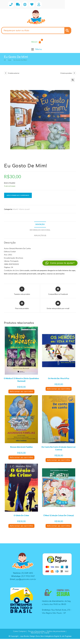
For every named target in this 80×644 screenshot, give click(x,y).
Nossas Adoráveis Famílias (21, 447)
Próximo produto (66, 73)
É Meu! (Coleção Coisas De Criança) (59, 515)
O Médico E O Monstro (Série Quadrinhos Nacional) (21, 380)
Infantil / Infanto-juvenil (21, 209)
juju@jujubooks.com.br (26, 579)
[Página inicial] (5, 60)
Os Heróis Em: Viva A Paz (59, 378)
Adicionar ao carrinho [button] (21, 392)
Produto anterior (14, 73)
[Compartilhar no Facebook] (58, 291)
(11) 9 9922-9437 (28, 576)
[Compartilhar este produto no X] (22, 291)
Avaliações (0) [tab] (40, 236)
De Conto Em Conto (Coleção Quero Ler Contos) (59, 448)
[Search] (68, 30)
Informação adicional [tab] (40, 230)
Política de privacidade (56, 631)
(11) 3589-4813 (27, 573)
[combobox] (33, 30)
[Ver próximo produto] (74, 73)
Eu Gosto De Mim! (20, 60)
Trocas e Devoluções (36, 631)
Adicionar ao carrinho (18, 195)
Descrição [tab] (40, 224)
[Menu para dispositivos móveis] (37, 49)
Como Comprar (19, 631)
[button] (73, 80)
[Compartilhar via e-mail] (58, 305)
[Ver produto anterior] (6, 73)
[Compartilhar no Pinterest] (22, 305)
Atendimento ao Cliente (40, 633)
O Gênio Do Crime (21, 515)
